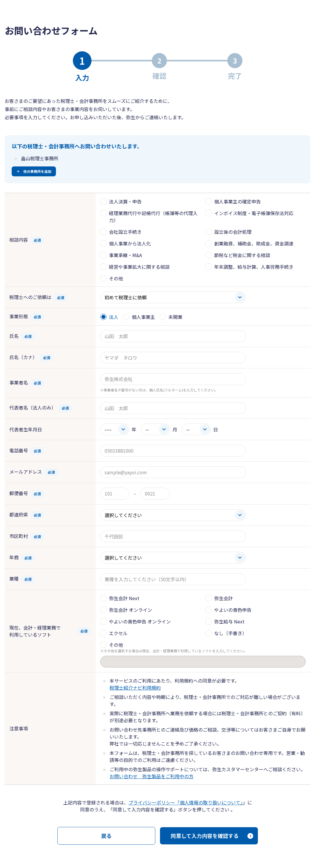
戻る (106, 836)
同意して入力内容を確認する (205, 836)
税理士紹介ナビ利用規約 (135, 688)
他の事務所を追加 (37, 171)
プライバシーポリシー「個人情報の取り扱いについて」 (186, 802)
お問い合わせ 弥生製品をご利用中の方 (152, 776)
